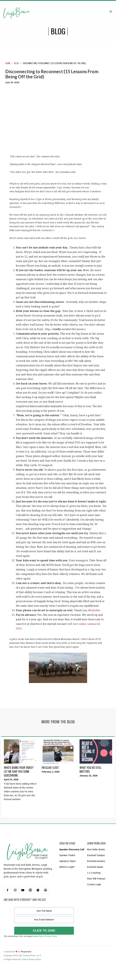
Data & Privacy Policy (48, 936)
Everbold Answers (96, 861)
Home (8, 63)
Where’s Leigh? (67, 867)
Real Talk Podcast (96, 879)
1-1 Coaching (94, 873)
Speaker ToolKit (67, 855)
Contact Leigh (94, 884)
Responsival (26, 952)
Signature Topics (68, 861)
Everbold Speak (95, 867)
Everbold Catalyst (96, 855)
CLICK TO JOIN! (44, 931)
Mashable (94, 610)
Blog (17, 63)
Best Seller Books (96, 849)
